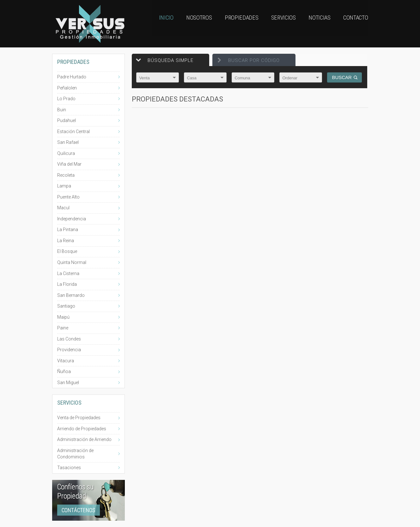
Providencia (69, 350)
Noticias (316, 24)
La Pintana (68, 230)
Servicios (277, 24)
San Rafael (68, 142)
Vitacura (66, 361)
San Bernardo (71, 295)
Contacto (355, 24)
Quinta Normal (72, 262)
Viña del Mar (69, 164)
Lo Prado (66, 99)
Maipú (63, 317)
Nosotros (189, 24)
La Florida (67, 284)
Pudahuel (67, 120)
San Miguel (68, 383)
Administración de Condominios (75, 454)
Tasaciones (69, 468)
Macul (63, 208)
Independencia (72, 219)
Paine (63, 328)
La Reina (66, 241)
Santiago (66, 306)
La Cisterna (68, 273)
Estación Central (73, 132)
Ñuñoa (64, 371)
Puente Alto (68, 197)
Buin (62, 110)
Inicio (154, 24)
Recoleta (66, 175)
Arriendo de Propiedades (82, 429)
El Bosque (67, 251)
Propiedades (234, 24)
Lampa (64, 186)
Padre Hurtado (72, 77)
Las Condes (69, 339)
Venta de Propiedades (79, 418)
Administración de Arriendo (84, 439)
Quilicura (66, 153)
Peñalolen (67, 88)
